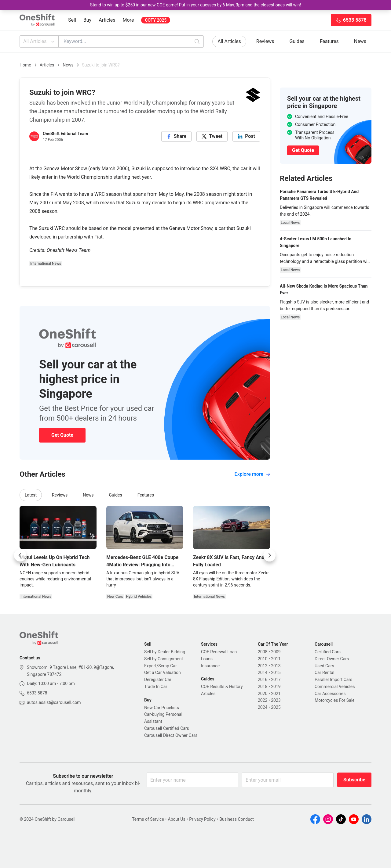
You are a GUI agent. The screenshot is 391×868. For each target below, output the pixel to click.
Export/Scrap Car (161, 666)
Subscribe (354, 780)
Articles (107, 20)
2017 (276, 680)
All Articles (40, 41)
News (360, 41)
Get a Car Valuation (163, 673)
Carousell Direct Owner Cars (171, 735)
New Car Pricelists (162, 708)
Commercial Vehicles (335, 687)
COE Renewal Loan (219, 652)
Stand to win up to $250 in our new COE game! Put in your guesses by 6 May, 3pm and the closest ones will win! (195, 5)
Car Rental (324, 673)
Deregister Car (158, 680)
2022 (263, 700)
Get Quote (62, 435)
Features (329, 41)
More (128, 20)
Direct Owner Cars (332, 659)
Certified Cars (328, 652)
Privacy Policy (202, 819)
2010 (263, 659)
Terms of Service (148, 819)
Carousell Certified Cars (167, 728)
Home (25, 65)
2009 (276, 652)
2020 (263, 694)
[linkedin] (246, 136)
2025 (276, 707)
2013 (276, 666)
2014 (263, 673)
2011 (276, 659)
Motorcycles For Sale (335, 700)
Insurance (210, 666)
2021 (276, 694)
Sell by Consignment (164, 659)
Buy (87, 20)
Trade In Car (156, 687)
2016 (263, 680)
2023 (276, 700)
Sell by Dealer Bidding (165, 652)
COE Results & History (222, 687)
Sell (72, 20)
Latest (31, 495)
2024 (263, 707)
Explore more (252, 474)
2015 (276, 673)
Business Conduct (237, 819)
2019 (276, 687)
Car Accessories (330, 694)
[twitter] (212, 136)
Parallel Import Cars (333, 680)
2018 (263, 687)
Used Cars (324, 666)
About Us (177, 819)
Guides (297, 41)
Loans (207, 659)
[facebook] (177, 136)
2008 (263, 652)
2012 (263, 666)
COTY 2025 (156, 20)
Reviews (265, 41)
